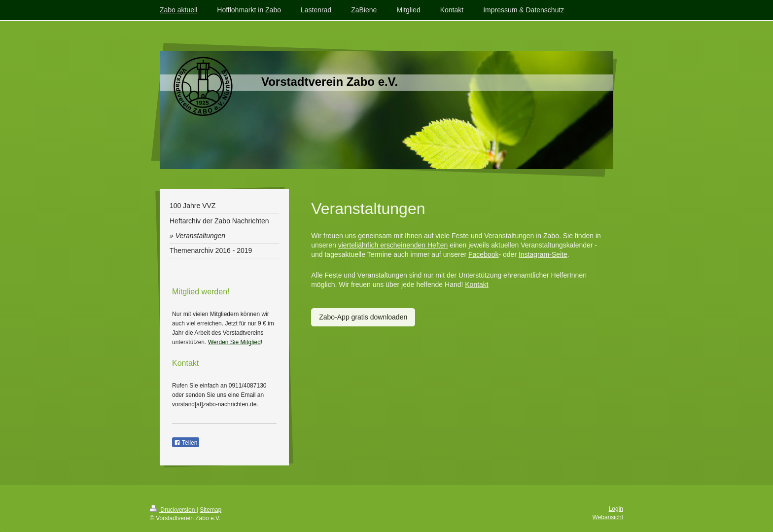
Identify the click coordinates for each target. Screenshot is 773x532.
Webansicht (608, 517)
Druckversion (173, 510)
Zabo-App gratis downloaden (363, 317)
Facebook (483, 254)
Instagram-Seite (543, 254)
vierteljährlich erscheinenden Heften (393, 245)
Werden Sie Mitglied (234, 342)
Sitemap (211, 510)
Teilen (186, 443)
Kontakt (476, 284)
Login (616, 509)
